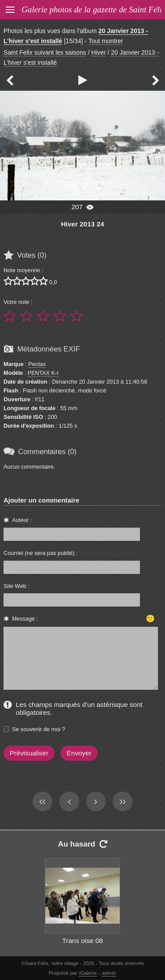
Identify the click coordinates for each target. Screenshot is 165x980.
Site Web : (16, 586)
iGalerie (88, 973)
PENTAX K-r (43, 373)
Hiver (99, 52)
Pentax (37, 364)
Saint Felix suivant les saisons (45, 52)
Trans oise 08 (82, 941)
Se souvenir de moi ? (39, 729)
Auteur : (22, 520)
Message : (25, 619)
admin (109, 973)
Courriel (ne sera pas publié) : (41, 553)
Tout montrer (106, 41)
